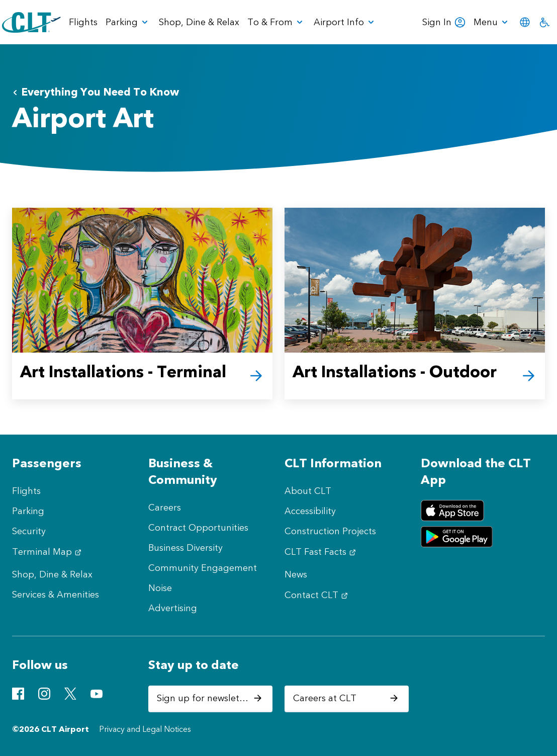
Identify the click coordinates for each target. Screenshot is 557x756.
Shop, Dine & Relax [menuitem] (199, 22)
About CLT (308, 491)
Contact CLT (317, 595)
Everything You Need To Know (96, 92)
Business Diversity (185, 548)
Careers (165, 508)
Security (29, 531)
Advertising (173, 608)
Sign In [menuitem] (444, 22)
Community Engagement (203, 568)
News (296, 574)
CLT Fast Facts (321, 552)
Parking (28, 511)
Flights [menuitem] (83, 22)
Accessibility (310, 511)
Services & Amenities (56, 595)
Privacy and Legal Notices (145, 729)
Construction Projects (330, 531)
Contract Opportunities (198, 528)
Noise (160, 588)
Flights (26, 491)
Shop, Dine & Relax (52, 574)
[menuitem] (128, 22)
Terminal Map (48, 552)
